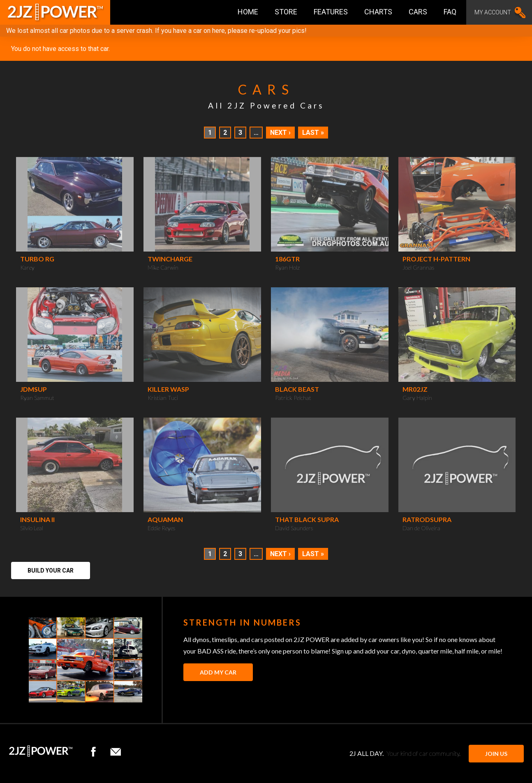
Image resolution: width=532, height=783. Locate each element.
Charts (378, 12)
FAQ (450, 12)
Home (248, 12)
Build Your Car (51, 571)
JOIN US (496, 754)
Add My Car (218, 672)
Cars (418, 12)
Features (331, 12)
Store (286, 12)
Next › (280, 133)
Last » (313, 133)
